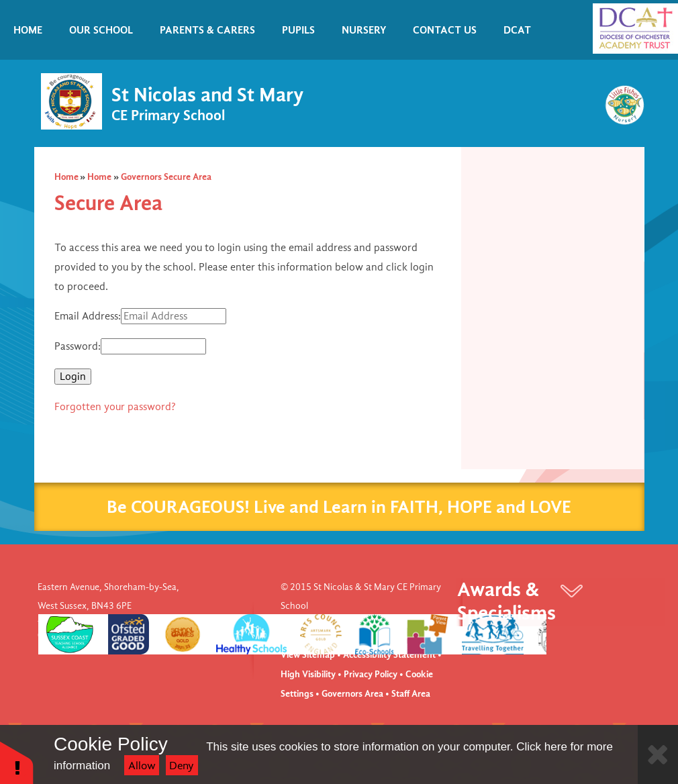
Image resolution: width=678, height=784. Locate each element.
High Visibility (308, 674)
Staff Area (411, 694)
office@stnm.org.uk (147, 635)
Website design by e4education (343, 625)
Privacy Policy (371, 674)
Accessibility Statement (389, 655)
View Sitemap (308, 655)
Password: (78, 346)
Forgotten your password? (115, 407)
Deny (182, 766)
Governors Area (352, 694)
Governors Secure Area (166, 177)
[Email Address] (174, 316)
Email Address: (88, 316)
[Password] (153, 346)
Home (66, 177)
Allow (142, 766)
